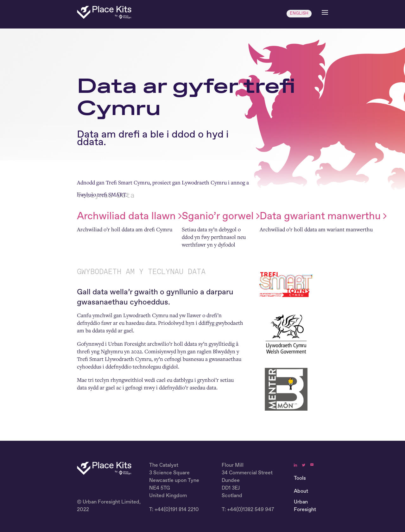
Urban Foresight (305, 506)
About (301, 491)
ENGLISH (299, 13)
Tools (300, 478)
